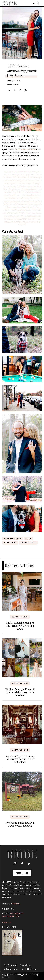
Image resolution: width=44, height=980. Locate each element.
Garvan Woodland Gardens (25, 149)
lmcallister (15, 81)
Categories (11, 67)
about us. (16, 903)
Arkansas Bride (13, 65)
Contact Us (7, 922)
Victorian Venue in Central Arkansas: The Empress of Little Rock (20, 759)
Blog (24, 65)
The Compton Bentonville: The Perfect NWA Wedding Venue (20, 626)
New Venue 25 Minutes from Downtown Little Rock (20, 824)
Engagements (24, 67)
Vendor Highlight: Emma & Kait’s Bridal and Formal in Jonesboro (20, 692)
